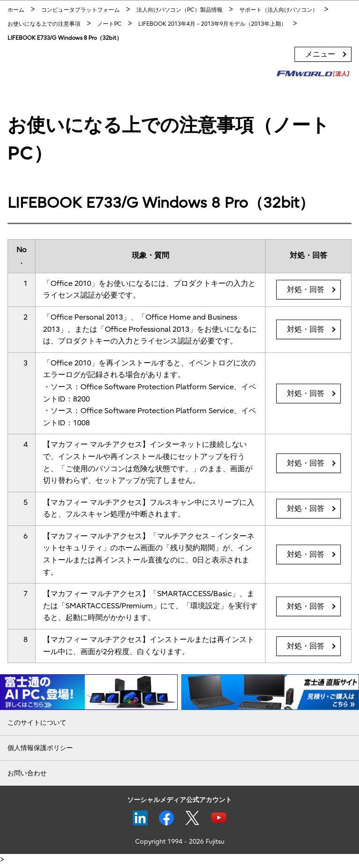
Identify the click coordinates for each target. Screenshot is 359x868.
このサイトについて (37, 723)
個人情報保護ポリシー (40, 748)
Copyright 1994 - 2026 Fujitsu (180, 842)
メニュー (320, 54)
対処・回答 (306, 290)
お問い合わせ (27, 773)
